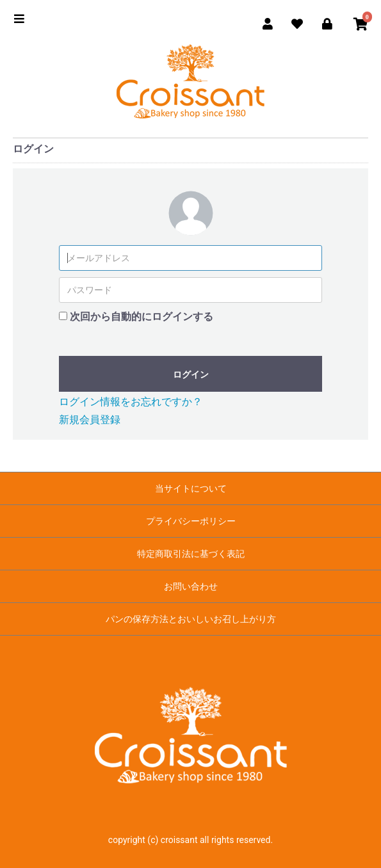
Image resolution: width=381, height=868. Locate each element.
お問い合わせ (191, 586)
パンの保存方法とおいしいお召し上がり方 (191, 619)
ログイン (191, 374)
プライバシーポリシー (191, 521)
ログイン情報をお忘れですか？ (131, 402)
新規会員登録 (90, 420)
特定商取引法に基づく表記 (191, 554)
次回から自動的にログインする (142, 317)
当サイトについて (191, 488)
